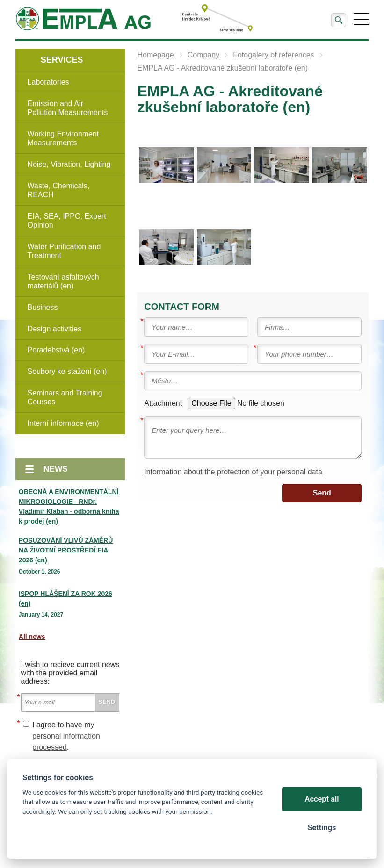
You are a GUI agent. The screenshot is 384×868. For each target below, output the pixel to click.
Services (62, 60)
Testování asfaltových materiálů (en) (63, 281)
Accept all (322, 799)
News (56, 469)
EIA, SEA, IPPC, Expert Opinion (67, 221)
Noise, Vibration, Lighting (69, 164)
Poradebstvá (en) (56, 350)
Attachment (163, 403)
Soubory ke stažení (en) (67, 371)
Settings (322, 828)
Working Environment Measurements (63, 138)
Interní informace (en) (63, 423)
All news (32, 637)
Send (322, 493)
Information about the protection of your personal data (233, 472)
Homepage (155, 55)
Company (203, 55)
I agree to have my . (66, 736)
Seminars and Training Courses (65, 397)
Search (339, 20)
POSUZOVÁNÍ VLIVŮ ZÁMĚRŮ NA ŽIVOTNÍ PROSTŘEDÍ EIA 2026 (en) (66, 550)
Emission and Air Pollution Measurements (68, 108)
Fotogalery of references (273, 55)
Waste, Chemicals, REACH (59, 190)
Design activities (55, 329)
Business (43, 307)
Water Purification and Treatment (64, 251)
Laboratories (48, 82)
